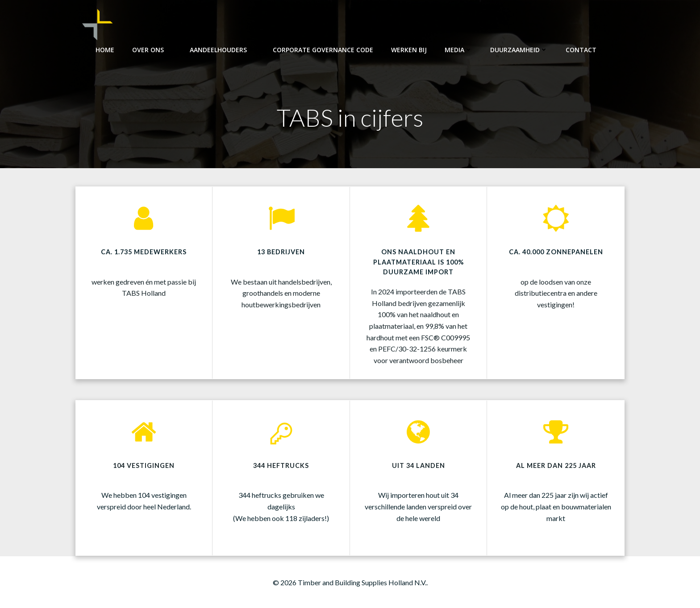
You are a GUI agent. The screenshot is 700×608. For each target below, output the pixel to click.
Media (458, 49)
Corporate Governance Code (323, 49)
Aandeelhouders (222, 49)
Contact (585, 49)
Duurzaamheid (519, 49)
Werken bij (409, 49)
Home (105, 49)
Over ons (152, 49)
